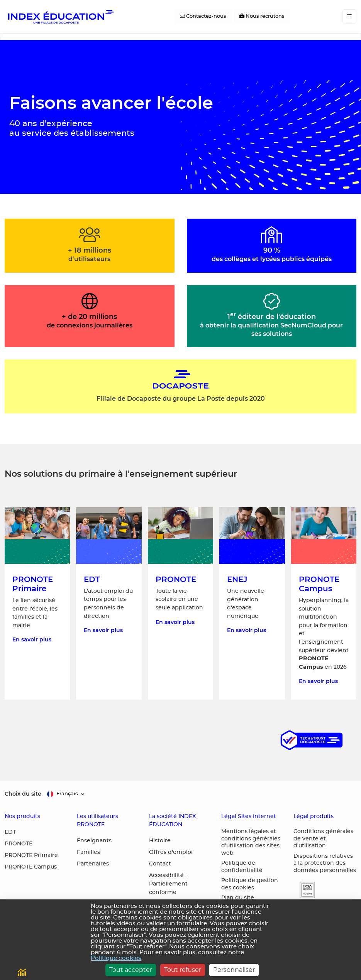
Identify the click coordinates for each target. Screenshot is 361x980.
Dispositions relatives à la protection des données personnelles (325, 863)
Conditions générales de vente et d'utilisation (323, 839)
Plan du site (238, 898)
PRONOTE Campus (31, 867)
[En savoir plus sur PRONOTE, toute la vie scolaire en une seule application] (180, 603)
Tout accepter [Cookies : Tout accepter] (131, 970)
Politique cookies (116, 958)
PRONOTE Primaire (31, 855)
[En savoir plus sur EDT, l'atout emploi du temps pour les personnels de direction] (109, 603)
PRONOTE (19, 844)
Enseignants (94, 841)
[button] (304, 890)
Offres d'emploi (171, 852)
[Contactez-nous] (203, 17)
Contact (160, 864)
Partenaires (93, 864)
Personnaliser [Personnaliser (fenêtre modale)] (234, 970)
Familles (88, 852)
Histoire (160, 841)
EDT (10, 832)
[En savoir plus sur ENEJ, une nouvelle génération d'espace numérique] (252, 603)
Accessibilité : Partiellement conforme (168, 884)
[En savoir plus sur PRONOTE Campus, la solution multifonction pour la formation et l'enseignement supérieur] (324, 603)
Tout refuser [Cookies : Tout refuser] (183, 970)
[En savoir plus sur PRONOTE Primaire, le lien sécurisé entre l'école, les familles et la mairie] (37, 603)
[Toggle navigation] (349, 16)
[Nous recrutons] (262, 17)
